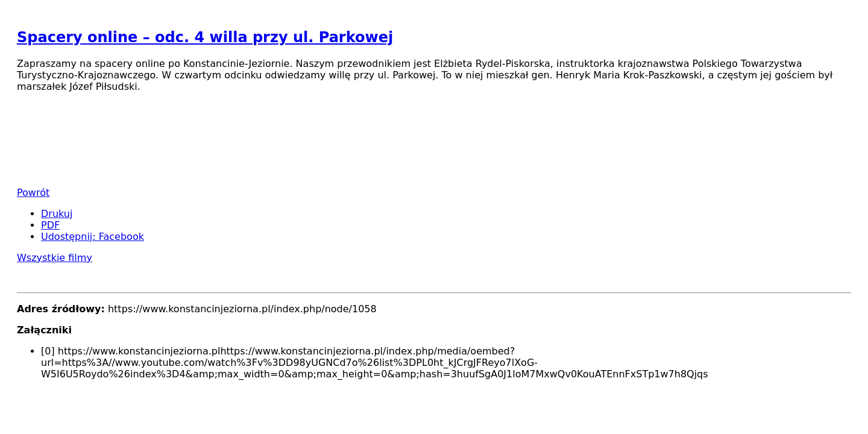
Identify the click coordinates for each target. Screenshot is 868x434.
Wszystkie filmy (55, 258)
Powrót (33, 193)
